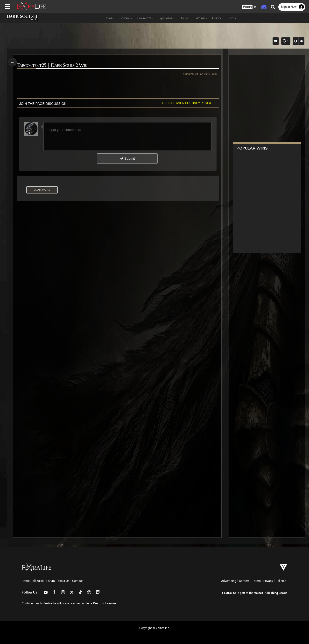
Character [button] (146, 18)
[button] (249, 7)
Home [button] (110, 18)
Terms (256, 581)
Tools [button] (233, 18)
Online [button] (185, 18)
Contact (77, 581)
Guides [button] (218, 18)
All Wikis (38, 581)
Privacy (268, 581)
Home (26, 581)
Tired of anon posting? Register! (189, 103)
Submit (127, 158)
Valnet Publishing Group (271, 593)
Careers (244, 581)
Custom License (105, 603)
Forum (51, 581)
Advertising (229, 581)
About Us (63, 581)
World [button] (202, 18)
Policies (281, 581)
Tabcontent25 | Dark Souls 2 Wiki (53, 65)
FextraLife (229, 593)
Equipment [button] (167, 18)
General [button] (126, 18)
